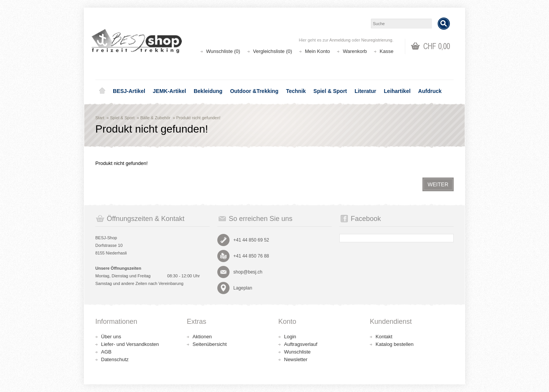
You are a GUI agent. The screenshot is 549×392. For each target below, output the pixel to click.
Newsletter (296, 359)
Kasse (387, 51)
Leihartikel (397, 91)
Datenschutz (115, 359)
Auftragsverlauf (301, 344)
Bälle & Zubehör (155, 118)
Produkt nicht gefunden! (198, 118)
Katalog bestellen (395, 344)
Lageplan (243, 288)
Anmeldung (340, 40)
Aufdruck (430, 91)
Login (290, 337)
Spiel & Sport (330, 91)
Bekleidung (208, 91)
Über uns (111, 337)
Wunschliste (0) (223, 51)
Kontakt (384, 337)
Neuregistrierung (377, 40)
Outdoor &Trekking (254, 91)
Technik (296, 91)
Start (100, 118)
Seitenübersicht (210, 344)
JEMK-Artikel (169, 91)
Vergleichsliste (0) (273, 51)
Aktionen (202, 337)
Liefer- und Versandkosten (130, 344)
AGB (106, 352)
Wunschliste (297, 352)
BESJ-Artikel (129, 91)
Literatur (365, 91)
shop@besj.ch (248, 272)
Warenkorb (355, 51)
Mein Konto (318, 51)
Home (102, 91)
